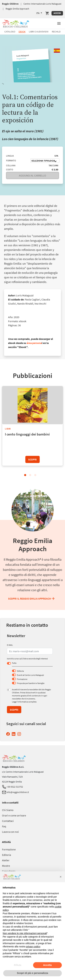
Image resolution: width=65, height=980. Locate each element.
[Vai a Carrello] (47, 13)
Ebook (22, 32)
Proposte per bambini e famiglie (31, 683)
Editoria (20, 671)
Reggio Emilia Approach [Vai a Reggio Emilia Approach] (17, 9)
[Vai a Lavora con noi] (10, 832)
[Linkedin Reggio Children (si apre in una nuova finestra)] (14, 734)
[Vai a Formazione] (9, 849)
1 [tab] (25, 475)
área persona (34, 343)
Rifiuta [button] (18, 965)
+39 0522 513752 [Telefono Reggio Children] (12, 787)
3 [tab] (35, 475)
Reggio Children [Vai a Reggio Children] (10, 4)
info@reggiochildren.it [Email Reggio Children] (15, 792)
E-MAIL (10, 645)
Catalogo (10, 32)
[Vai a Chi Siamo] (8, 810)
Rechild (56, 32)
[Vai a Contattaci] (8, 821)
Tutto (14, 663)
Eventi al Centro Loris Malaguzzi (30, 675)
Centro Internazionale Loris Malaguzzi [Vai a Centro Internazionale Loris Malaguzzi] (42, 4)
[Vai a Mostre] (6, 866)
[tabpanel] (32, 426)
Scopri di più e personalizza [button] (32, 973)
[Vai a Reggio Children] (16, 23)
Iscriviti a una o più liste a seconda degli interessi (27, 659)
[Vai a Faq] (4, 826)
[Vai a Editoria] (6, 855)
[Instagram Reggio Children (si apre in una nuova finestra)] (20, 734)
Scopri (32, 459)
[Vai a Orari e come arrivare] (14, 815)
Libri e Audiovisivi (39, 32)
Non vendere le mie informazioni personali (25, 933)
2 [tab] (30, 475)
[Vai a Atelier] (6, 860)
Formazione (22, 679)
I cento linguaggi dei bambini (27, 434)
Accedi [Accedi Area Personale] (57, 13)
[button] (59, 23)
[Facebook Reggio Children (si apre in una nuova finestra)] (9, 734)
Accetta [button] (47, 965)
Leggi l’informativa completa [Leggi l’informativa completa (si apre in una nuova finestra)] (24, 702)
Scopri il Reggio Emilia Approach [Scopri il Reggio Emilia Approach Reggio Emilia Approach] (32, 599)
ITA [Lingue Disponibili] (38, 13)
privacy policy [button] (33, 947)
